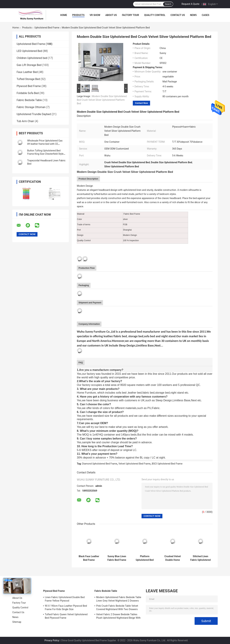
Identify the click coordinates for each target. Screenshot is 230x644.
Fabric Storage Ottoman (31, 107)
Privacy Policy (52, 640)
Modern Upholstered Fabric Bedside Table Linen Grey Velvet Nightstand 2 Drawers (119, 599)
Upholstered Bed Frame (47, 28)
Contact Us (178, 15)
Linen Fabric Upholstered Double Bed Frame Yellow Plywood (65, 599)
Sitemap (17, 622)
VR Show (95, 15)
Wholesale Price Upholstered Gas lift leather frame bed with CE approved (45, 144)
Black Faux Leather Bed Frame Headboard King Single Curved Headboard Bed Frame (89, 558)
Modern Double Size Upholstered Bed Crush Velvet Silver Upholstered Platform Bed (102, 100)
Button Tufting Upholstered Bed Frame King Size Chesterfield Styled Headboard (46, 154)
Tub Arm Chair (25, 121)
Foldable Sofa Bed (28, 93)
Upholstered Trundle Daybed (34, 114)
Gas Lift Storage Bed (29, 65)
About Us (111, 15)
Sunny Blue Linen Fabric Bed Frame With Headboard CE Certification (117, 558)
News (193, 15)
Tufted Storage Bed (28, 79)
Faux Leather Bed (27, 72)
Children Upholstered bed (32, 58)
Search (168, 4)
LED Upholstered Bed (29, 51)
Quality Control (155, 15)
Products (78, 15)
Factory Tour (131, 15)
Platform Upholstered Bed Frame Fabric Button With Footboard (145, 558)
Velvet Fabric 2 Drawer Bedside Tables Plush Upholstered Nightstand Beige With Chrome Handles (118, 617)
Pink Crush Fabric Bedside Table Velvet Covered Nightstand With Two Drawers (117, 608)
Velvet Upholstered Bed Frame (134, 464)
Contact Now (141, 103)
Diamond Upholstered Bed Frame (100, 464)
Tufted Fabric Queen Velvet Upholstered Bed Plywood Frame (66, 616)
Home (64, 15)
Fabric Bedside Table (29, 100)
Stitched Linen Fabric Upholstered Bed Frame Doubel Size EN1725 (200, 558)
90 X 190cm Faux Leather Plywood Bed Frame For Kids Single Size (66, 608)
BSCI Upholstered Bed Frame (167, 464)
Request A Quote (190, 4)
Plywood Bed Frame (29, 86)
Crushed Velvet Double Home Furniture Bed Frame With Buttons (173, 558)
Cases (206, 15)
